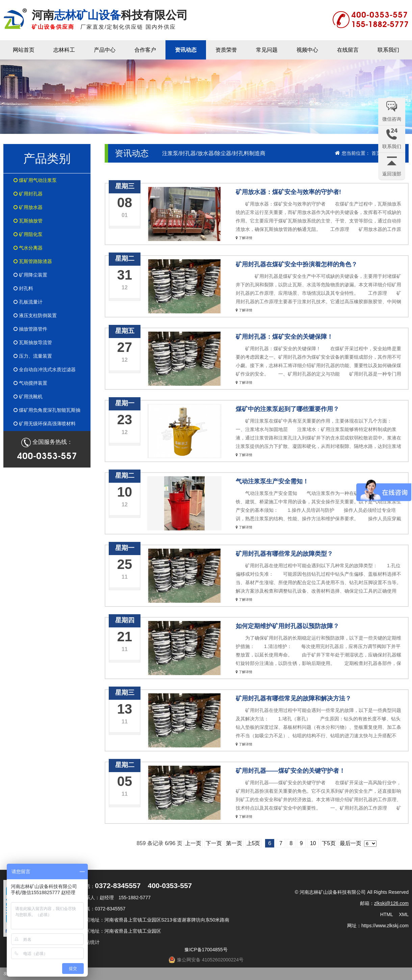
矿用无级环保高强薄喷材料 (45, 424)
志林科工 (64, 50)
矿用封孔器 (28, 194)
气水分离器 (28, 248)
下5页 (329, 843)
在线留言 (348, 50)
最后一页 (351, 843)
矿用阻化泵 (28, 234)
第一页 (234, 843)
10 (313, 843)
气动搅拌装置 (30, 383)
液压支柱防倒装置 (35, 315)
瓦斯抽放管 (28, 221)
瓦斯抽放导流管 (33, 342)
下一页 (214, 843)
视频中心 (307, 50)
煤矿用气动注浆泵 (35, 180)
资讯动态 (186, 50)
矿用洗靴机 (28, 397)
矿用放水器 (28, 207)
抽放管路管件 (30, 329)
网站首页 (24, 50)
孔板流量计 (28, 302)
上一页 (193, 843)
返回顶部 (392, 174)
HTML (387, 914)
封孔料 (23, 288)
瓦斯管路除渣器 (33, 261)
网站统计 (90, 942)
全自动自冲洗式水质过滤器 (45, 369)
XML (404, 914)
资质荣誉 (226, 50)
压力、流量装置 (33, 356)
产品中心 (105, 50)
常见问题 (267, 50)
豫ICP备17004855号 (206, 950)
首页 (376, 153)
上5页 (253, 843)
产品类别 (47, 158)
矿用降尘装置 (30, 275)
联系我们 (388, 50)
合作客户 (145, 50)
